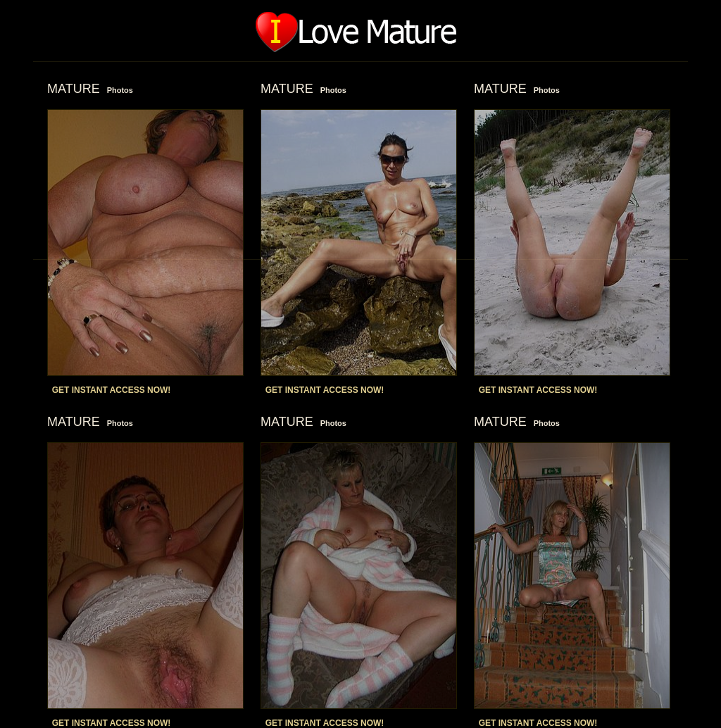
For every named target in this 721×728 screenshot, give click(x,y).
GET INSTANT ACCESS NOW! (112, 390)
